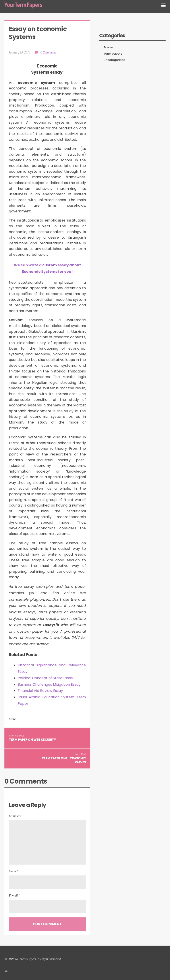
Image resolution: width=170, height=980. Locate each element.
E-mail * (14, 895)
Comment (15, 816)
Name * (14, 871)
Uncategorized (114, 60)
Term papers (113, 54)
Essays (13, 719)
